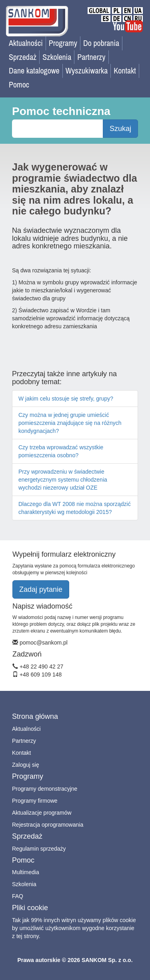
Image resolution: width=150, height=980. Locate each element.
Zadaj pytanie (41, 589)
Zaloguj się (26, 765)
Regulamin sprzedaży (39, 849)
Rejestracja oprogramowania (48, 825)
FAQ (18, 896)
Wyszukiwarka (87, 70)
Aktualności (26, 43)
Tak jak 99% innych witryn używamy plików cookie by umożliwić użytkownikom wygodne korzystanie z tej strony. (74, 928)
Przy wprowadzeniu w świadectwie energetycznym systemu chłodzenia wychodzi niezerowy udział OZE (63, 480)
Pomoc (19, 84)
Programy (63, 43)
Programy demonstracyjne (45, 789)
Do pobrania (101, 43)
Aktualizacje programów (42, 813)
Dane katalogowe (34, 70)
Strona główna (35, 716)
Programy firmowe (35, 801)
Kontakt (125, 70)
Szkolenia (57, 57)
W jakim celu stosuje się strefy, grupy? (66, 399)
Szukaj (120, 129)
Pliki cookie (30, 908)
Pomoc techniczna (61, 111)
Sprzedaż (23, 57)
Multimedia (26, 872)
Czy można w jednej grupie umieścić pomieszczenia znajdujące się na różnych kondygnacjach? (70, 423)
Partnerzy (91, 57)
